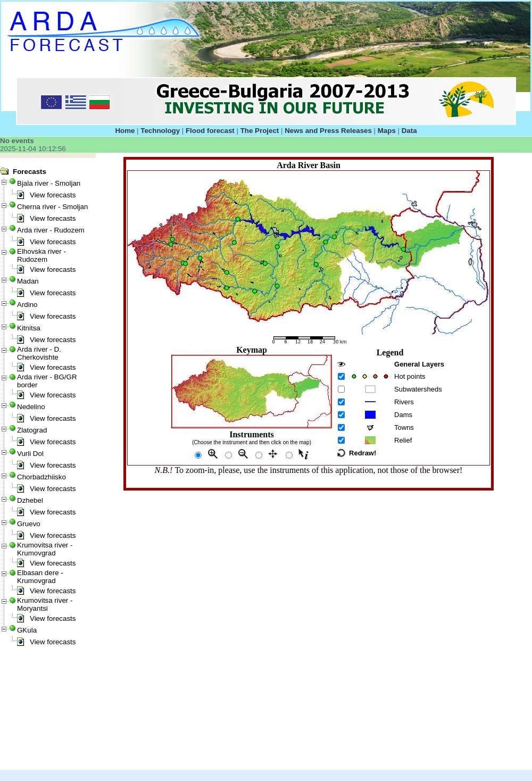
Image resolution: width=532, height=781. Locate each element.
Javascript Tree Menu (25, 162)
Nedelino (31, 407)
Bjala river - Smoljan (49, 183)
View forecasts (53, 195)
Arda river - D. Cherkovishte (39, 353)
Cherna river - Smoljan (52, 207)
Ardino (27, 305)
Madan (28, 281)
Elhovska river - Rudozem (41, 255)
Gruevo (29, 524)
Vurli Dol (30, 454)
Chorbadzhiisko (41, 477)
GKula (27, 630)
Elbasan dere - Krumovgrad (40, 577)
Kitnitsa (29, 328)
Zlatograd (32, 430)
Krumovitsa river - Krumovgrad (45, 549)
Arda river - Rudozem (51, 230)
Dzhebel (30, 500)
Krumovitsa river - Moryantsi (45, 604)
